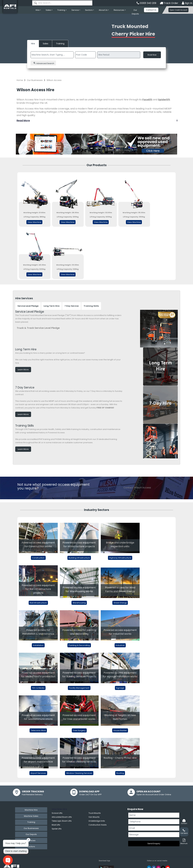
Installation (38, 645)
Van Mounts (94, 817)
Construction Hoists (98, 825)
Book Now (152, 55)
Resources (119, 10)
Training (61, 10)
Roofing (120, 773)
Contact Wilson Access (137, 488)
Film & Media (38, 688)
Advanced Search (44, 63)
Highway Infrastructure (120, 558)
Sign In (187, 3)
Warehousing (79, 603)
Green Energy (120, 603)
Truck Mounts (95, 813)
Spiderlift (164, 100)
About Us (103, 10)
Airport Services (38, 773)
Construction (38, 558)
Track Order (169, 3)
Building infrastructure (79, 558)
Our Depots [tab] (31, 834)
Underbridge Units (97, 821)
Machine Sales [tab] (31, 816)
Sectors (89, 10)
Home (20, 80)
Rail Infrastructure (38, 603)
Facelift (147, 100)
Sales (48, 10)
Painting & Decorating (79, 645)
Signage (120, 688)
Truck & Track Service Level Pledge (38, 328)
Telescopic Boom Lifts (62, 821)
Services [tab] (31, 840)
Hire (38, 10)
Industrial (120, 645)
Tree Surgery (79, 730)
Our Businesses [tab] (31, 828)
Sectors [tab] (31, 847)
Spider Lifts (57, 829)
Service (75, 10)
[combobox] (62, 3)
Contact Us (151, 10)
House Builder (120, 730)
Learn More (23, 370)
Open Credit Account (178, 10)
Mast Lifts (56, 825)
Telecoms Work (38, 730)
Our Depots (135, 12)
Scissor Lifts (57, 813)
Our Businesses (35, 80)
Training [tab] (31, 822)
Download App (104, 861)
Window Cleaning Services (79, 773)
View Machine (34, 222)
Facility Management (79, 688)
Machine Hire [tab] (31, 810)
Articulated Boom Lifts (62, 817)
